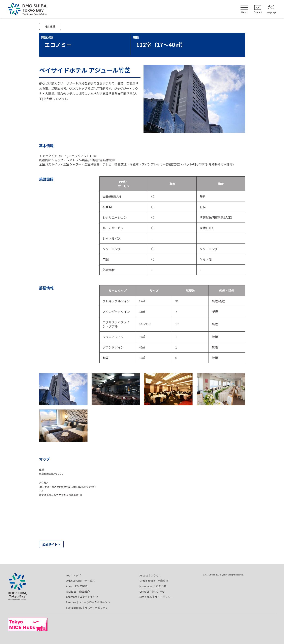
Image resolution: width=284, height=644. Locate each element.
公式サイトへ (51, 544)
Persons (88, 602)
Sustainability (87, 608)
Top (73, 575)
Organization (154, 581)
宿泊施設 (50, 26)
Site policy (156, 597)
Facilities (78, 591)
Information (153, 586)
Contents (82, 597)
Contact (152, 591)
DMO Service (80, 581)
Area (77, 586)
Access (150, 575)
